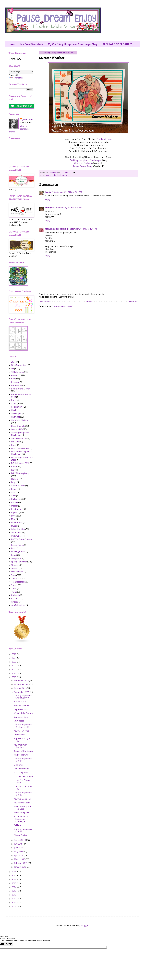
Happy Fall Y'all (21, 709)
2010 (14, 903)
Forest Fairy (19, 735)
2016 (14, 879)
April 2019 (19, 855)
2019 (14, 677)
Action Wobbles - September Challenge (21, 819)
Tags (13, 575)
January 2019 (20, 867)
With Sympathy (21, 773)
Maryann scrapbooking (56, 229)
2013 (14, 891)
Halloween (16, 499)
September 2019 (22, 692)
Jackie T (49, 192)
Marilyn (49, 208)
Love (13, 516)
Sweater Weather (22, 705)
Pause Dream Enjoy (83, 166)
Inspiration (16, 509)
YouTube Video (18, 605)
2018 (14, 872)
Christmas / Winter (20, 420)
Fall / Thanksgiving (60, 175)
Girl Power (18, 765)
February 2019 (21, 863)
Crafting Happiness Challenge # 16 (23, 697)
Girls (13, 492)
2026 (13, 362)
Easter (14, 466)
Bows (14, 400)
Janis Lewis (28, 120)
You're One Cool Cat (23, 803)
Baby (13, 379)
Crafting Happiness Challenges (85, 160)
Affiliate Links (17, 372)
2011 (14, 899)
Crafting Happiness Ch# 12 (23, 830)
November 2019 (22, 684)
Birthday (15, 382)
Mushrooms (17, 523)
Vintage (15, 602)
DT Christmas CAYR (20, 448)
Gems (14, 489)
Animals (15, 375)
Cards (49, 175)
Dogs (14, 445)
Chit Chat (15, 417)
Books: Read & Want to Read (22, 396)
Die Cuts (15, 442)
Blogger (85, 925)
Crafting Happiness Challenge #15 (23, 726)
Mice (13, 519)
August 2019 (20, 840)
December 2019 (22, 680)
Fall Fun (17, 825)
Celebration (17, 407)
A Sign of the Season (23, 713)
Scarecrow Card (21, 717)
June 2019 (19, 848)
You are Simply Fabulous (20, 746)
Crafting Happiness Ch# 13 (23, 794)
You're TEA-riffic (21, 731)
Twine (14, 592)
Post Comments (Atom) (62, 306)
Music (14, 526)
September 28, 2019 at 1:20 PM (83, 229)
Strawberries (17, 572)
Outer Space (17, 536)
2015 (14, 883)
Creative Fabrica (19, 438)
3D (12, 369)
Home (11, 44)
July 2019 (18, 844)
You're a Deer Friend (23, 776)
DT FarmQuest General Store (22, 459)
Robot (14, 555)
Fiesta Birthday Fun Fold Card (23, 808)
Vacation (15, 599)
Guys (13, 496)
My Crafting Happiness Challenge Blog (73, 44)
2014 (14, 887)
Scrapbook (16, 558)
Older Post (133, 302)
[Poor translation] (9, 944)
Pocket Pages (17, 545)
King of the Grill (21, 755)
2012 (14, 895)
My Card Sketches (31, 44)
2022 (14, 666)
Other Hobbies (18, 529)
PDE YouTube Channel (22, 539)
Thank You (16, 578)
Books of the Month (21, 389)
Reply (48, 199)
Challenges (16, 413)
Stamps (15, 565)
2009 (14, 906)
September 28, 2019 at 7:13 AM (67, 208)
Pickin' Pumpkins (21, 813)
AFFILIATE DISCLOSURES (117, 44)
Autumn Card (20, 702)
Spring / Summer (19, 562)
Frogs (14, 482)
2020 (14, 673)
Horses (14, 502)
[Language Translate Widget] (21, 72)
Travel (14, 585)
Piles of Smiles (20, 835)
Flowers (15, 479)
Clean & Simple (18, 426)
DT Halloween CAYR (20, 463)
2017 (14, 876)
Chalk (14, 410)
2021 (14, 670)
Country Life (17, 429)
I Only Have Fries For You (23, 788)
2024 (14, 658)
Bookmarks (17, 385)
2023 (14, 662)
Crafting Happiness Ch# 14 (23, 760)
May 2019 (19, 851)
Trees (14, 588)
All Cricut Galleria (83, 163)
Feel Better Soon (21, 769)
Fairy (13, 470)
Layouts (15, 512)
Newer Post (45, 302)
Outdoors (16, 533)
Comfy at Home (105, 139)
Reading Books (18, 552)
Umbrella (15, 595)
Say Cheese (19, 721)
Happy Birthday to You (22, 740)
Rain (13, 548)
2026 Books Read (19, 365)
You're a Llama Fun (22, 799)
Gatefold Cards (18, 486)
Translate (16, 78)
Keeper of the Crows (23, 751)
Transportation (18, 582)
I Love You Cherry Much (22, 781)
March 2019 (20, 859)
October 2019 (21, 688)
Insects (14, 506)
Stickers (15, 568)
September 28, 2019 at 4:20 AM (68, 192)
